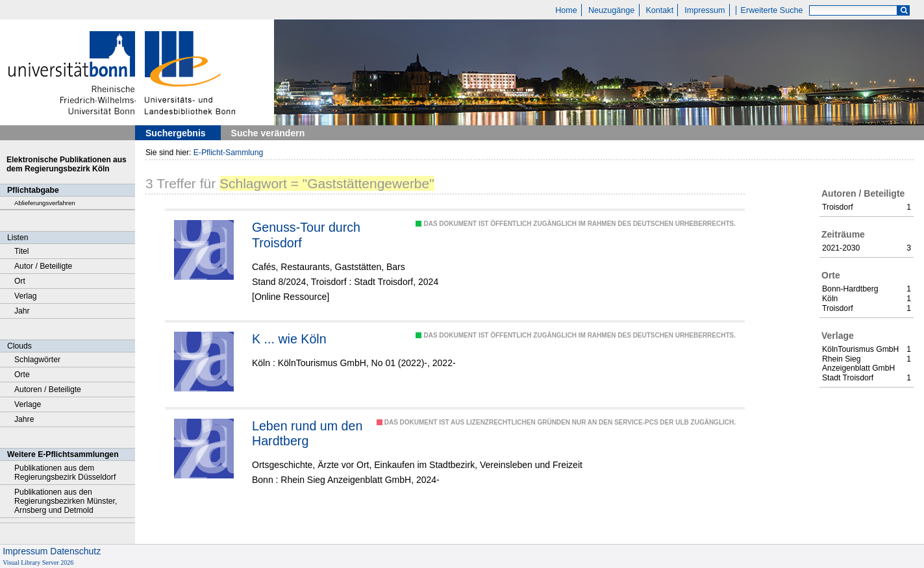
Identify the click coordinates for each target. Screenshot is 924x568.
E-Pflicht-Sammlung (229, 153)
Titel (22, 251)
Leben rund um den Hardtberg (307, 434)
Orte (22, 375)
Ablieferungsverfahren (45, 203)
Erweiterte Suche (772, 10)
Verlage (28, 404)
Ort (20, 281)
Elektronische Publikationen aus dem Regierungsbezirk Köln (67, 164)
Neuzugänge (611, 10)
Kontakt (659, 10)
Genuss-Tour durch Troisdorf (306, 235)
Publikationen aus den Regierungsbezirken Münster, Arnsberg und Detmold (66, 501)
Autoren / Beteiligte (48, 389)
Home (566, 10)
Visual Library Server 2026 (38, 562)
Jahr (22, 311)
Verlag (26, 296)
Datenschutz (75, 551)
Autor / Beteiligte (43, 266)
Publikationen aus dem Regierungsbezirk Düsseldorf (65, 473)
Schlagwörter (37, 360)
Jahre (24, 419)
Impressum (705, 10)
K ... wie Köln (289, 339)
